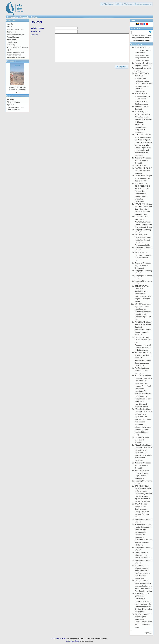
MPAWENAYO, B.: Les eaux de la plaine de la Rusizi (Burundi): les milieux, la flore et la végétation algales (143, 209)
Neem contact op (13, 110)
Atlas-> (9, 27)
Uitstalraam (11, 61)
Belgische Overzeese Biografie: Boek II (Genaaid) (143, 160)
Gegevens (11, 99)
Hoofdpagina (12, 17)
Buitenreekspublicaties (15, 34)
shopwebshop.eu (87, 641)
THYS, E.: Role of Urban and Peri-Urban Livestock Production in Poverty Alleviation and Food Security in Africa (143, 586)
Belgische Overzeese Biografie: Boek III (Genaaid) (143, 465)
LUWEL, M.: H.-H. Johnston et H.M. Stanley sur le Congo (143, 555)
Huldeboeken (12, 42)
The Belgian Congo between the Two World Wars (142, 371)
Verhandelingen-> (13, 52)
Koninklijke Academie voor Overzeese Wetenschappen (86, 638)
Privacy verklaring (13, 102)
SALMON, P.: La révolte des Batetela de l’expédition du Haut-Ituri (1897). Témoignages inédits (143, 240)
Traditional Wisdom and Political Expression (142, 440)
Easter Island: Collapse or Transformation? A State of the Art (143, 178)
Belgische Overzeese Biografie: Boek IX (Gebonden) (143, 265)
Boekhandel (24, 17)
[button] (110, 4)
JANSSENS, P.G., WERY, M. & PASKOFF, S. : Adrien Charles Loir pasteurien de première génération (143, 222)
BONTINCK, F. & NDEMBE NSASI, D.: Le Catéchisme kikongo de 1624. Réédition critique (143, 99)
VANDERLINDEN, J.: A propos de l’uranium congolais (143, 171)
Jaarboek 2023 (140, 165)
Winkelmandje (136, 44)
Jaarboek (10, 45)
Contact (34, 17)
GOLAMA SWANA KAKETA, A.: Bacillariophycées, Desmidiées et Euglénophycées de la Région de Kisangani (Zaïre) (143, 294)
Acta (8, 24)
